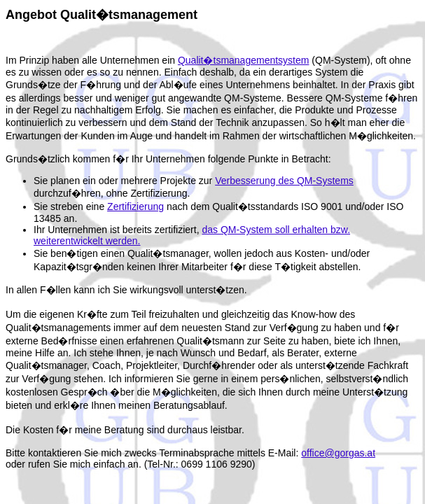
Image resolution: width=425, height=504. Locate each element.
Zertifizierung (135, 206)
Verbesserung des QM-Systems (284, 181)
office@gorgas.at (338, 453)
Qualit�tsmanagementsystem (244, 60)
